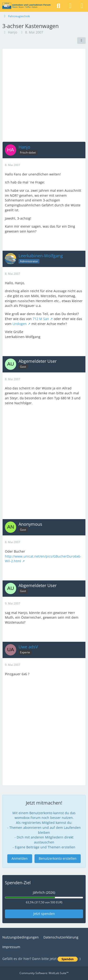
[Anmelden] (70, 6)
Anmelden (20, 858)
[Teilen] (81, 41)
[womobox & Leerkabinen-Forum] (26, 6)
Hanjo (13, 32)
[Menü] (82, 6)
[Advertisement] (44, 95)
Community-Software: (44, 973)
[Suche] (58, 6)
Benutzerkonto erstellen (58, 858)
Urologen (20, 323)
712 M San (41, 319)
